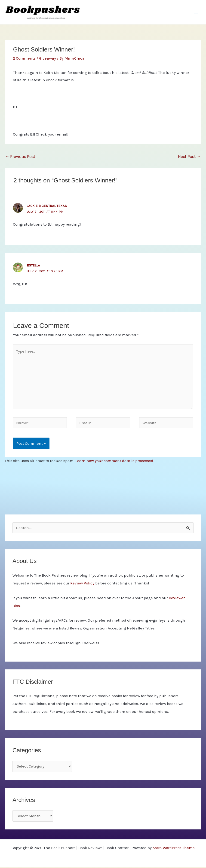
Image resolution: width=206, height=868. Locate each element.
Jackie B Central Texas (47, 206)
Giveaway (48, 59)
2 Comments (24, 59)
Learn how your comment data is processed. (115, 461)
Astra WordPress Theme (174, 848)
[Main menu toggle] (196, 12)
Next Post (189, 157)
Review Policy (82, 584)
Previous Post (20, 157)
